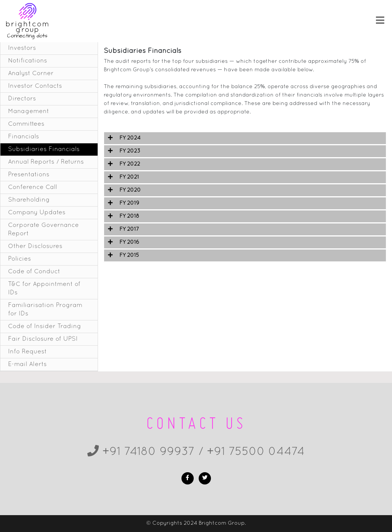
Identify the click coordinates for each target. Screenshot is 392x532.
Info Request (27, 352)
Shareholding (29, 200)
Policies (20, 259)
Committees (26, 124)
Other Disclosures (35, 246)
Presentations (29, 175)
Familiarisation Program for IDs (45, 310)
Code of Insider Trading (45, 327)
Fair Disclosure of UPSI (43, 339)
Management (29, 112)
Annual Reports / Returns (46, 162)
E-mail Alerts (27, 365)
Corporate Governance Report (43, 230)
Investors (22, 48)
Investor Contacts (35, 86)
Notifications (28, 61)
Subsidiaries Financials (44, 149)
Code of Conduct (34, 272)
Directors (22, 99)
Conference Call (33, 187)
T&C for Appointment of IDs (44, 289)
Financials (24, 137)
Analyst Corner (31, 74)
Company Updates (37, 213)
